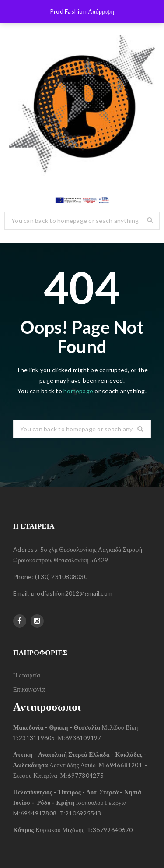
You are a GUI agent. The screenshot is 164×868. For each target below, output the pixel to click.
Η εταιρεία (27, 675)
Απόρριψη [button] (101, 11)
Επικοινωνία (29, 689)
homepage (78, 391)
